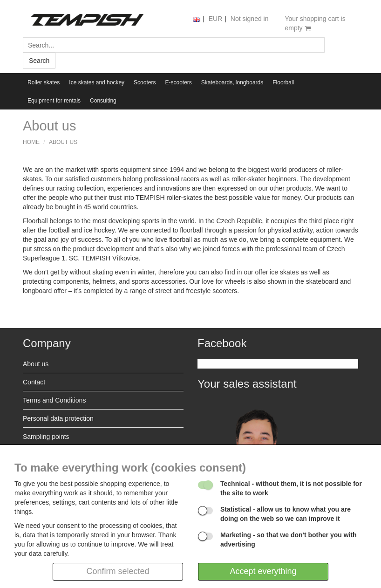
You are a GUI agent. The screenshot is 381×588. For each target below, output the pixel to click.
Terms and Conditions (54, 400)
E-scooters (178, 82)
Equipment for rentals (54, 101)
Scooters (145, 82)
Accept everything (263, 571)
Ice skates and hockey (97, 82)
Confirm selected (118, 571)
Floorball (283, 82)
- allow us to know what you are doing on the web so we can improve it (286, 514)
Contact (34, 382)
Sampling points (46, 437)
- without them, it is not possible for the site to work (291, 488)
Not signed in (250, 19)
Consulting (103, 101)
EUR (216, 19)
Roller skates (44, 82)
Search (39, 61)
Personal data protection (58, 418)
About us (63, 142)
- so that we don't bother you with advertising (289, 540)
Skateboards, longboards (232, 82)
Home (31, 142)
